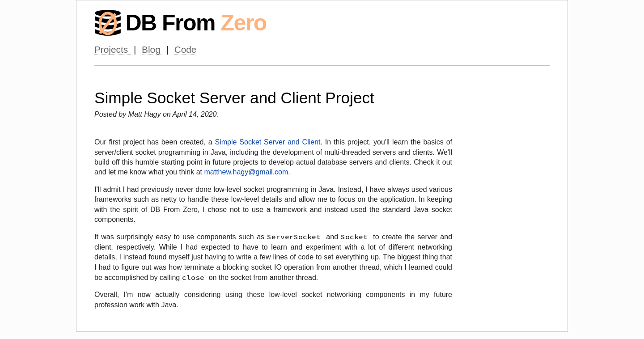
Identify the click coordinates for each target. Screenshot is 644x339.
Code (186, 49)
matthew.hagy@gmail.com (246, 172)
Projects (112, 49)
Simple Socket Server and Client (268, 142)
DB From (196, 23)
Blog (152, 49)
